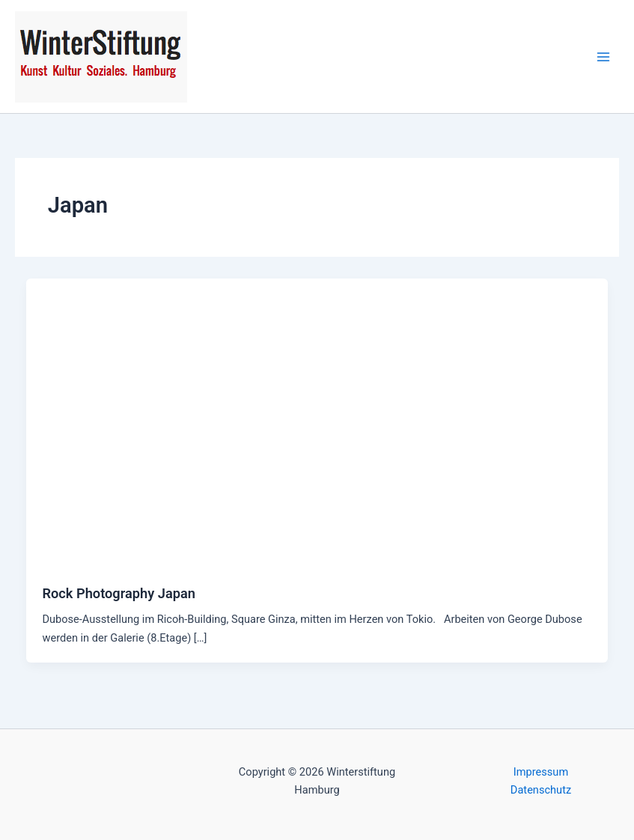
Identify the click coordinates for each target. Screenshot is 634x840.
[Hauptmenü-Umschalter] (603, 57)
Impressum (541, 772)
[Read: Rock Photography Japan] (317, 422)
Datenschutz (541, 790)
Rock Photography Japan (118, 593)
